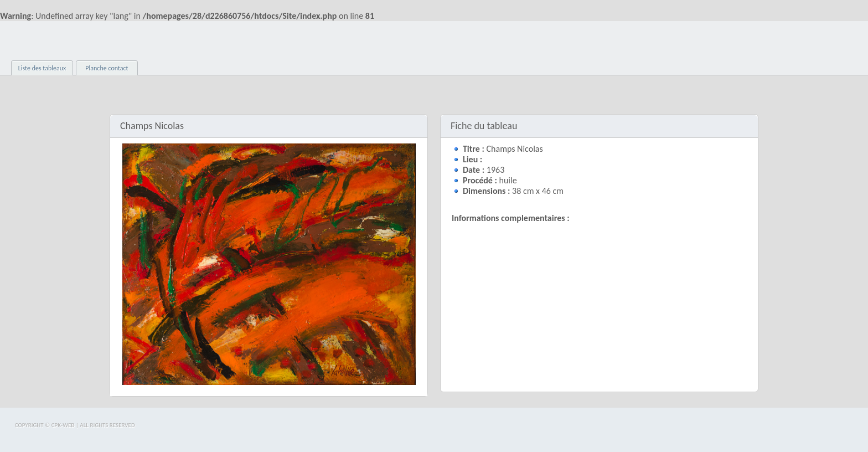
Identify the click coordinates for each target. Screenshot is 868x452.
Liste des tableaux (42, 68)
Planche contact (107, 68)
